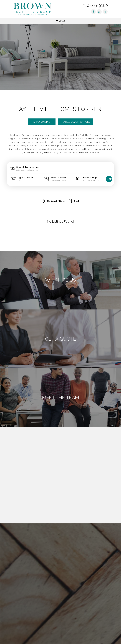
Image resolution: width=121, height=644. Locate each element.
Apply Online (42, 122)
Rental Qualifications (76, 122)
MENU (60, 21)
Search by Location (28, 167)
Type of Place (25, 178)
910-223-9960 (95, 5)
